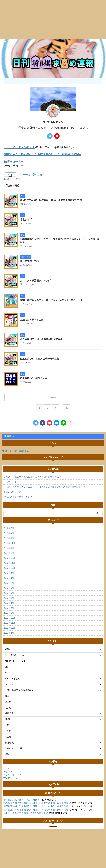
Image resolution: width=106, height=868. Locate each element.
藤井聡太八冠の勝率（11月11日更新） (22, 800)
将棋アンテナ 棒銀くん (17, 451)
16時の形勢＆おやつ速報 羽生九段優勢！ (25, 813)
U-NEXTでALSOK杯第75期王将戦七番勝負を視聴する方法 (53, 200)
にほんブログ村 (12, 179)
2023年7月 (9, 583)
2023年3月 (9, 603)
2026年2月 (9, 528)
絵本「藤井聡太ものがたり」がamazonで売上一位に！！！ (53, 301)
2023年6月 (9, 588)
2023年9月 (9, 573)
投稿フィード (10, 772)
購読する (10, 437)
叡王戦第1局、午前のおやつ (36, 379)
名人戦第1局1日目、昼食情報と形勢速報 (43, 340)
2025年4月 (9, 538)
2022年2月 (9, 633)
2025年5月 (9, 533)
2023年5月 (9, 593)
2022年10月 (9, 628)
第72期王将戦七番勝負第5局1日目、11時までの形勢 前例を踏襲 (36, 803)
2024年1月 (9, 553)
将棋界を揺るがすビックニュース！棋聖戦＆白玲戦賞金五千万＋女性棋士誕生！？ (44, 487)
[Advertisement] (53, 19)
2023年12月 (9, 558)
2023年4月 (9, 598)
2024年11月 (9, 543)
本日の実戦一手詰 (30, 262)
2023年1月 (9, 613)
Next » (53, 398)
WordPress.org (11, 779)
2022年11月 (9, 623)
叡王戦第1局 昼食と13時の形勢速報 (41, 360)
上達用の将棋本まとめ (32, 320)
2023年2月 (9, 608)
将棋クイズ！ (27, 220)
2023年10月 (9, 568)
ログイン (8, 769)
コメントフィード (12, 776)
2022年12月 (9, 618)
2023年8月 (9, 578)
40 (67, 408)
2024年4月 (9, 548)
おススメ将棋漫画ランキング (36, 281)
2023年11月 (9, 563)
